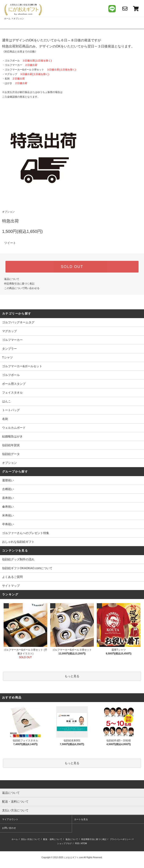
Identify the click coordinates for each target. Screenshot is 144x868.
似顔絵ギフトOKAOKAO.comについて (27, 568)
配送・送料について (53, 839)
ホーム (7, 18)
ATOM (84, 843)
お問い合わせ (9, 828)
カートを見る (81, 819)
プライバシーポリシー (120, 839)
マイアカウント (10, 819)
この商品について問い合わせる (22, 288)
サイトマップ (11, 586)
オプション (19, 18)
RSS (77, 843)
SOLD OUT (72, 267)
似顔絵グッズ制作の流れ (18, 559)
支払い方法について (30, 839)
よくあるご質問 (12, 577)
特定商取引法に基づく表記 (19, 284)
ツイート (10, 243)
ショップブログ (64, 843)
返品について (12, 279)
